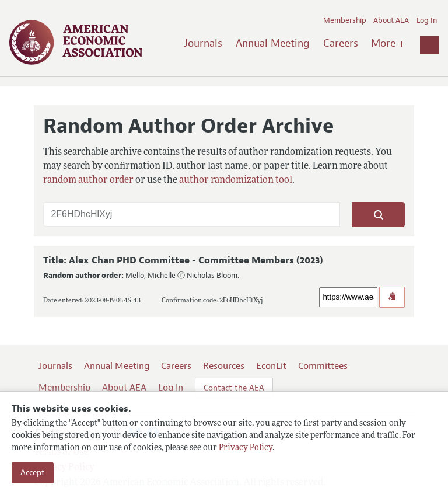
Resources (224, 366)
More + (388, 43)
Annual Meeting (273, 43)
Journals (203, 43)
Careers (341, 43)
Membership (345, 20)
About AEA (391, 20)
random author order (88, 180)
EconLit (271, 366)
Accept (33, 473)
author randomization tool (236, 180)
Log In (427, 20)
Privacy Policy (246, 448)
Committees (323, 366)
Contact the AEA (234, 388)
